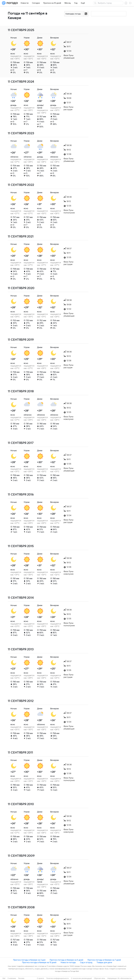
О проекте (41, 978)
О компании (12, 978)
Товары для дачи (104, 962)
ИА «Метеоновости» (125, 978)
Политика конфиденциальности (57, 978)
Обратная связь (100, 978)
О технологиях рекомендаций (81, 978)
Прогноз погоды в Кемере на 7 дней (104, 960)
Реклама (21, 978)
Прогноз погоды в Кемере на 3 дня (29, 960)
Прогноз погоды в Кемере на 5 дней (66, 960)
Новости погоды (68, 962)
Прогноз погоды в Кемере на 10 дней (39, 962)
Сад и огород (86, 962)
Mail (4, 978)
